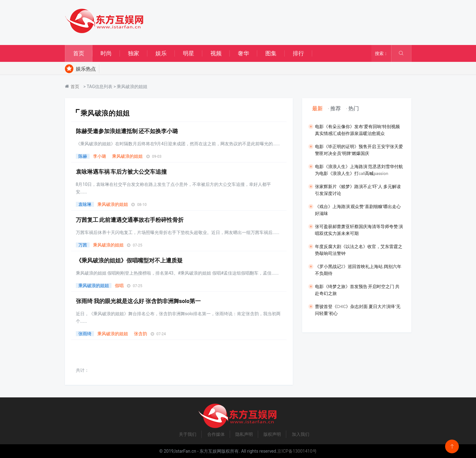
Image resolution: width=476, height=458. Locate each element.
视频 (216, 53)
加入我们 (301, 434)
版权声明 (272, 434)
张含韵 (140, 334)
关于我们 (188, 434)
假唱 (119, 286)
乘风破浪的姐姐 (127, 156)
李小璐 (100, 156)
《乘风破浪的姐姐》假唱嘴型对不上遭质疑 (129, 260)
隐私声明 (244, 434)
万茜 (83, 245)
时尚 (106, 53)
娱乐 (161, 53)
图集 (271, 53)
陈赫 (83, 156)
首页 (79, 53)
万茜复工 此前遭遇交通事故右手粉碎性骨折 (130, 220)
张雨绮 (85, 334)
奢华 (243, 53)
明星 (189, 53)
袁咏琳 (85, 204)
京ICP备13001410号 (297, 451)
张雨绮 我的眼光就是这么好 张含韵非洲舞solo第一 (138, 301)
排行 (298, 53)
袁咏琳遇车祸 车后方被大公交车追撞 (121, 172)
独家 (134, 53)
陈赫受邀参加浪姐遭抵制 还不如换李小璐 (127, 131)
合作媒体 (216, 434)
